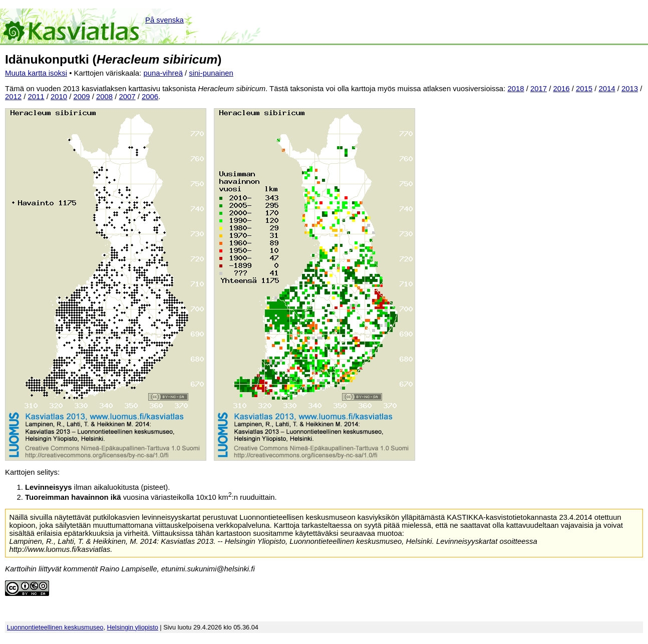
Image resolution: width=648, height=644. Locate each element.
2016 (561, 89)
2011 (36, 97)
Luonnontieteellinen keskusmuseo (55, 627)
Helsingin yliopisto (133, 627)
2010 (59, 97)
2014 (607, 89)
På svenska (165, 20)
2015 (584, 89)
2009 (82, 97)
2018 (516, 89)
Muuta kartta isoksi (36, 73)
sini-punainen (211, 73)
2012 (13, 97)
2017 (539, 89)
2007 (127, 97)
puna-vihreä (163, 73)
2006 (150, 97)
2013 (630, 89)
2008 (104, 97)
